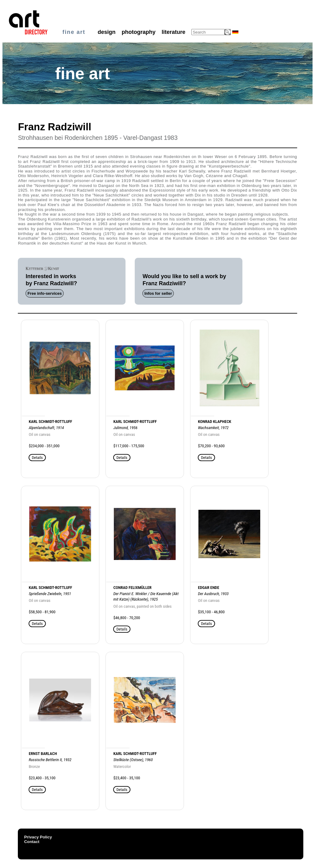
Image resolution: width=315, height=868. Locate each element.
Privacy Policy (38, 837)
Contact (32, 842)
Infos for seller (158, 293)
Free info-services (44, 293)
